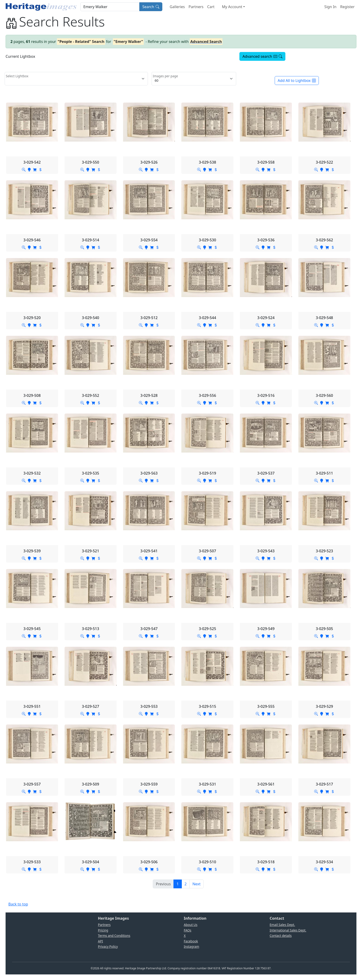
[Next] (197, 884)
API (101, 941)
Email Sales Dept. (282, 925)
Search (151, 7)
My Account (232, 7)
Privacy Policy (108, 946)
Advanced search (262, 56)
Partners (196, 7)
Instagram (192, 946)
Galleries (177, 7)
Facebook (191, 941)
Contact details (281, 936)
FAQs (188, 930)
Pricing (103, 930)
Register (347, 7)
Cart (211, 7)
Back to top (18, 904)
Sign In (330, 7)
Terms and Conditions (114, 936)
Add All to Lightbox (297, 81)
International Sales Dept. (288, 930)
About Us (191, 925)
